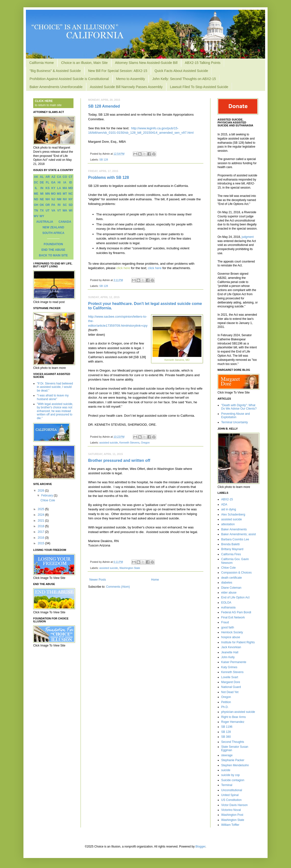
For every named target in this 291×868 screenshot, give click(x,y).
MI (42, 194)
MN (48, 194)
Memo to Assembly (131, 79)
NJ (53, 199)
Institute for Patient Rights (238, 642)
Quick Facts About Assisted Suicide (181, 71)
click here (123, 268)
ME (36, 194)
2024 (42, 515)
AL (42, 177)
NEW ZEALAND (53, 227)
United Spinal (230, 795)
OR (48, 205)
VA (53, 211)
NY (71, 199)
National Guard (231, 687)
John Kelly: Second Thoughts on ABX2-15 (184, 79)
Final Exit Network (233, 617)
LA (59, 188)
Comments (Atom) (118, 587)
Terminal (227, 785)
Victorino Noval (231, 810)
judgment (248, 237)
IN (42, 188)
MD (71, 188)
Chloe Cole (48, 500)
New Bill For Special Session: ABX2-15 (118, 71)
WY (42, 216)
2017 (42, 532)
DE (42, 182)
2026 (42, 491)
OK (42, 205)
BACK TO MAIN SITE (53, 255)
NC (71, 194)
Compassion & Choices (236, 573)
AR (47, 177)
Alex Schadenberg (233, 515)
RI (59, 205)
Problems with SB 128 (109, 177)
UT (48, 211)
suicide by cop (230, 775)
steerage (227, 755)
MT (65, 194)
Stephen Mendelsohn (235, 765)
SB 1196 (227, 727)
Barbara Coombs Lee (235, 539)
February (47, 495)
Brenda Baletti (230, 544)
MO (53, 194)
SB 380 (226, 737)
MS (59, 194)
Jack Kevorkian (231, 647)
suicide (226, 770)
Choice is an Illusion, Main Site (84, 63)
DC (36, 182)
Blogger (201, 847)
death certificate (232, 578)
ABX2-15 (227, 499)
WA (65, 211)
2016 (42, 538)
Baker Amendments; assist (239, 534)
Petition (226, 702)
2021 (42, 521)
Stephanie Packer (233, 760)
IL (36, 188)
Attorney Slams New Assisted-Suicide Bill (146, 63)
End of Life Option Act (235, 597)
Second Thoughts (233, 742)
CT (71, 177)
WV (36, 216)
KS (48, 188)
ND (36, 199)
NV (65, 199)
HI (59, 182)
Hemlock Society (232, 632)
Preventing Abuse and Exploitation (235, 415)
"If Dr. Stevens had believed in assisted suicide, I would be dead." (55, 387)
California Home (42, 63)
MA (65, 188)
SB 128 (104, 160)
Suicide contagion (233, 780)
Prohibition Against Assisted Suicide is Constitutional (69, 79)
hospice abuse (231, 637)
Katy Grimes (229, 667)
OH (36, 205)
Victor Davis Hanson (234, 805)
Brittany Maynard (232, 549)
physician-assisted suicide (238, 712)
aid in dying (229, 509)
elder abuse (229, 593)
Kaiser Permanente (234, 662)
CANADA (65, 222)
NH (47, 199)
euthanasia (228, 607)
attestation (228, 524)
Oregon (145, 443)
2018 (42, 526)
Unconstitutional (232, 790)
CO (65, 177)
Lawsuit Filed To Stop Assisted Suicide (199, 87)
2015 (42, 543)
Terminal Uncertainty (234, 422)
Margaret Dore (231, 682)
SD (71, 205)
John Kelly (228, 657)
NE (42, 199)
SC (65, 205)
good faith (228, 627)
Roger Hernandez (233, 722)
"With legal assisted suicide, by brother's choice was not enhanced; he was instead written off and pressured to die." (55, 411)
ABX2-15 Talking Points (203, 63)
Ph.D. (225, 707)
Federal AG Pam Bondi (236, 612)
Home (155, 580)
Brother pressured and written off (119, 460)
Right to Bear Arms (234, 717)
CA (59, 177)
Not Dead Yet (230, 692)
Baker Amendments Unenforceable (56, 87)
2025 (42, 509)
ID (71, 182)
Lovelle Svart (230, 677)
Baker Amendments (234, 529)
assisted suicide (109, 443)
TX (42, 211)
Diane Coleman (231, 588)
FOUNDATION (53, 244)
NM (59, 199)
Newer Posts (98, 580)
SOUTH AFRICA (53, 233)
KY (53, 188)
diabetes (227, 583)
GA (53, 182)
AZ (53, 177)
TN (36, 211)
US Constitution (231, 800)
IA (65, 182)
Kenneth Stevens (129, 443)
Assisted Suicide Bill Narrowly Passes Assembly (126, 87)
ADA (224, 505)
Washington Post (232, 815)
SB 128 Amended (104, 106)
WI (71, 211)
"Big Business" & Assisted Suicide (55, 71)
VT (59, 211)
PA (53, 205)
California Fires (231, 554)
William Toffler (230, 825)
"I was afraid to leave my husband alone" (53, 397)
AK (36, 177)
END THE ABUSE (53, 250)
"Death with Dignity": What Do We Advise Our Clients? (239, 407)
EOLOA (226, 603)
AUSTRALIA (45, 222)
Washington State (130, 568)
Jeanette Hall (230, 652)
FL (48, 182)
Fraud (225, 622)
